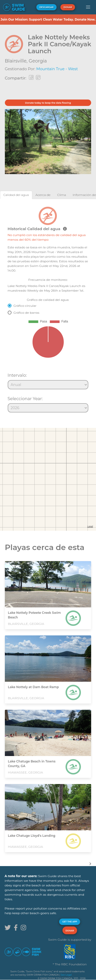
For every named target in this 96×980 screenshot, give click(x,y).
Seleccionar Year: (25, 399)
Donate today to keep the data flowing (48, 103)
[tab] (16, 195)
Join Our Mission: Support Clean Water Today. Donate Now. (48, 19)
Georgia (38, 61)
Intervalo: (17, 375)
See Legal (66, 975)
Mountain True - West (57, 69)
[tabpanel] (48, 307)
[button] (88, 7)
